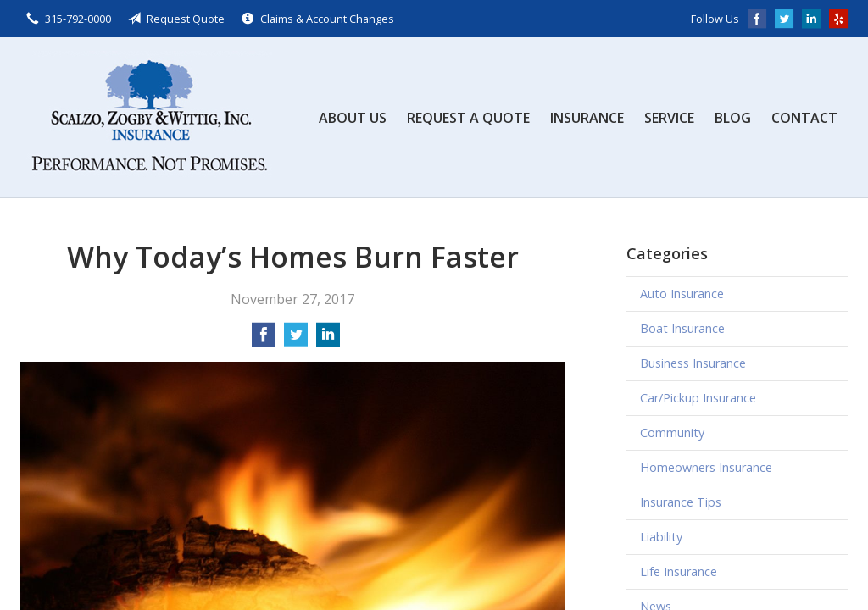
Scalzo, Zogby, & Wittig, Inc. (147, 117)
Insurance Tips (681, 502)
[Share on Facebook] (264, 340)
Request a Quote (468, 118)
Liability (661, 537)
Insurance (587, 118)
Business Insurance (693, 363)
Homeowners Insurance (706, 467)
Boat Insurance (682, 328)
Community (672, 433)
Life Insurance (679, 571)
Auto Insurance (682, 294)
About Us (353, 118)
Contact (804, 118)
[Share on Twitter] (296, 340)
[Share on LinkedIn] (328, 340)
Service (669, 118)
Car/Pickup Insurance (698, 398)
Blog (733, 118)
